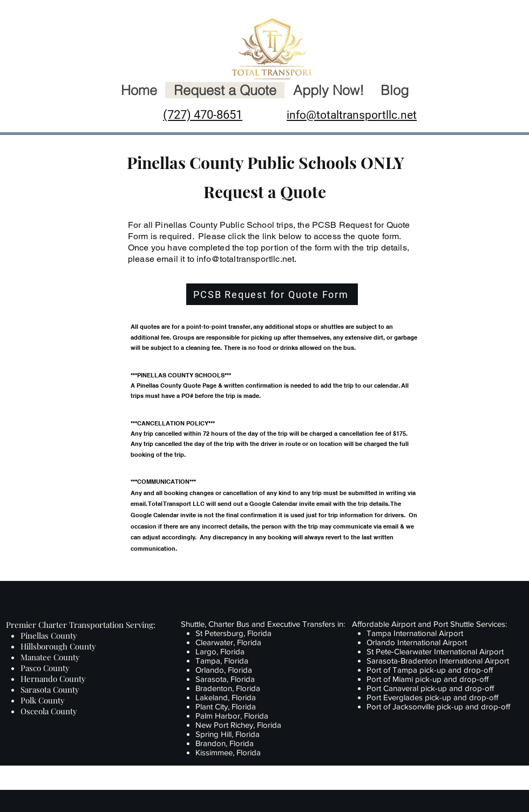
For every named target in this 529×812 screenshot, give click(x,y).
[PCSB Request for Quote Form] (272, 294)
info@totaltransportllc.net (245, 259)
